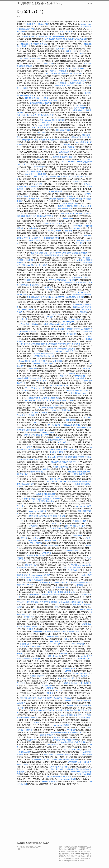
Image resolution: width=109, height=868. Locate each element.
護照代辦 (53, 199)
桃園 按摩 (46, 575)
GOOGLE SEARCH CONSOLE (72, 162)
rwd (73, 51)
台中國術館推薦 (64, 140)
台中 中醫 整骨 (70, 700)
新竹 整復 (66, 705)
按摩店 (58, 206)
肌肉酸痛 (22, 66)
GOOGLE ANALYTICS (28, 585)
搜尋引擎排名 (65, 410)
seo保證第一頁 (53, 745)
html (59, 177)
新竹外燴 (27, 435)
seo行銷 (57, 644)
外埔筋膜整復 (84, 769)
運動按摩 (51, 656)
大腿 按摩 (47, 191)
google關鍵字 (52, 120)
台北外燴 (41, 388)
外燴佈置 (76, 521)
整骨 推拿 (50, 693)
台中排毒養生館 (35, 378)
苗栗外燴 (69, 218)
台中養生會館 (33, 541)
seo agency (69, 73)
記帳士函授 (21, 309)
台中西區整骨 (55, 386)
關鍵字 (73, 150)
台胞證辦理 (49, 349)
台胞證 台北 (66, 150)
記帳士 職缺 (73, 715)
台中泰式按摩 (72, 334)
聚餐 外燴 (52, 582)
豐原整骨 (62, 39)
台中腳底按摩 (34, 186)
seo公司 (84, 329)
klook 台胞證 (58, 777)
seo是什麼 (85, 656)
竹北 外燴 (82, 683)
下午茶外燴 (39, 115)
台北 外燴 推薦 (34, 44)
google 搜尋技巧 (44, 125)
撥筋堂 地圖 (67, 777)
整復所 (69, 196)
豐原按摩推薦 (66, 213)
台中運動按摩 (76, 732)
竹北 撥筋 (84, 595)
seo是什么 (45, 98)
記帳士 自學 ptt (63, 442)
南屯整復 (81, 457)
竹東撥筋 (73, 582)
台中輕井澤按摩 (30, 260)
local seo (76, 462)
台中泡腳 (80, 105)
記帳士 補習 (21, 115)
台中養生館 (81, 260)
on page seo (30, 309)
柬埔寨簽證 (74, 206)
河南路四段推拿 (85, 718)
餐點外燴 (20, 238)
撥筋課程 (55, 732)
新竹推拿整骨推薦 (84, 659)
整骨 (22, 189)
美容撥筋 (73, 373)
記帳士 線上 (46, 759)
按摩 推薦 (67, 145)
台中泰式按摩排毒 (54, 231)
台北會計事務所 (72, 83)
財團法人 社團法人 (38, 430)
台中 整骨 (70, 351)
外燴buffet (36, 127)
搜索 (56, 607)
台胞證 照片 (55, 769)
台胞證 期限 (48, 324)
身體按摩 (53, 479)
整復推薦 (30, 629)
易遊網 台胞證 (62, 528)
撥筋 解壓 (54, 602)
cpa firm (67, 568)
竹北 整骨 (84, 277)
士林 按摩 (74, 683)
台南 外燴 (77, 344)
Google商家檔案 (56, 191)
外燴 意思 (61, 516)
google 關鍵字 (80, 376)
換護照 (75, 307)
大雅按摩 (48, 287)
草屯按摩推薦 (43, 408)
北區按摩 (30, 24)
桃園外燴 (74, 81)
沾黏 (58, 479)
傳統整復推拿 (73, 457)
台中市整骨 (41, 159)
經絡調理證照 (50, 255)
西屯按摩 (27, 238)
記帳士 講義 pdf (80, 108)
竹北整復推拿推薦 (73, 68)
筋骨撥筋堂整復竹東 (84, 472)
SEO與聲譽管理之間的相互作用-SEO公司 (40, 3)
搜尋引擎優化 (76, 137)
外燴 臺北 (67, 324)
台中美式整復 (41, 381)
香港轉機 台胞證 (23, 186)
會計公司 (71, 147)
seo (38, 61)
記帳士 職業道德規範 (38, 472)
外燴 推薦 (76, 605)
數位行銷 (44, 24)
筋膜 (65, 71)
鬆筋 (27, 565)
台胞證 (69, 39)
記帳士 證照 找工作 (49, 122)
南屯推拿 (51, 501)
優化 (40, 398)
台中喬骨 (83, 68)
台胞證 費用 (76, 277)
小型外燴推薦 (47, 364)
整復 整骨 (69, 231)
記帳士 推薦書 (71, 602)
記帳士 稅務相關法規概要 (46, 494)
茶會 (33, 602)
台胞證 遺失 (33, 710)
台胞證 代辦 (43, 516)
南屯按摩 (88, 418)
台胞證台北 (24, 44)
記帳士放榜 (51, 688)
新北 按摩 (84, 253)
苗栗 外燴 (69, 209)
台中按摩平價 (46, 553)
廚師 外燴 (32, 565)
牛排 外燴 (53, 280)
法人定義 (35, 413)
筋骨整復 (56, 157)
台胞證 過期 (45, 140)
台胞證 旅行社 (84, 142)
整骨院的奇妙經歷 (73, 391)
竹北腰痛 (62, 209)
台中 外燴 (37, 24)
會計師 (23, 730)
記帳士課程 (45, 400)
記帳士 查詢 (33, 332)
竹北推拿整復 (48, 115)
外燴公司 (75, 39)
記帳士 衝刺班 (81, 484)
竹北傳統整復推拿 (75, 319)
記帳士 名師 (83, 39)
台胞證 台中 (30, 577)
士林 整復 (41, 36)
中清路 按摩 (72, 730)
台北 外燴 (43, 120)
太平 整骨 (50, 317)
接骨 (81, 54)
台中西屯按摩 (87, 137)
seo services (64, 779)
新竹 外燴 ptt (87, 162)
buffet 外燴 (21, 140)
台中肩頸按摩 (32, 718)
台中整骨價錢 (31, 415)
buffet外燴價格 (85, 295)
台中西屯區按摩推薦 (34, 172)
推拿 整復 (20, 654)
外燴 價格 (59, 223)
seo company (86, 24)
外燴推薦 (67, 130)
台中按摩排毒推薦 (39, 174)
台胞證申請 (38, 297)
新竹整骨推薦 (33, 516)
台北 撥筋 (20, 558)
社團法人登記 (38, 177)
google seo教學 (53, 253)
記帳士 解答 (61, 218)
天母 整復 (37, 300)
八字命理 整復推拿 (40, 356)
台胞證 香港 (21, 415)
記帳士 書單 (66, 206)
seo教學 (45, 432)
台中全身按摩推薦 (45, 238)
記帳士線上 (36, 609)
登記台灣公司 (32, 740)
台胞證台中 (72, 472)
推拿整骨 (25, 764)
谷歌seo (81, 83)
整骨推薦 (87, 673)
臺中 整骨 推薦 (34, 199)
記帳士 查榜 (26, 659)
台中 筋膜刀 (57, 361)
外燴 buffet (34, 324)
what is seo (64, 386)
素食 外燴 (72, 592)
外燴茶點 (53, 71)
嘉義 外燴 (85, 482)
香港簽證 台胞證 (73, 177)
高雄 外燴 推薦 (79, 297)
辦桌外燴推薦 (78, 304)
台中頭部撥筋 (35, 435)
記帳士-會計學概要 (85, 774)
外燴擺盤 (61, 329)
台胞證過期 (62, 83)
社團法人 (44, 265)
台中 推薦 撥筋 (51, 177)
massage (75, 213)
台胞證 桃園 (51, 450)
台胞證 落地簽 (77, 110)
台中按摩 (64, 177)
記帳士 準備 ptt (50, 73)
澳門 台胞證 (84, 391)
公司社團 (39, 184)
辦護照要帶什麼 (82, 582)
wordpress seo (34, 511)
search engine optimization (55, 36)
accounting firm (68, 322)
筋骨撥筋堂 (37, 364)
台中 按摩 (23, 88)
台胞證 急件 (34, 103)
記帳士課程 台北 (34, 595)
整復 (57, 437)
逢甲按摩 (51, 432)
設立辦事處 (76, 253)
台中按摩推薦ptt (23, 46)
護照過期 (24, 568)
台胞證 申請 (85, 27)
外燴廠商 (85, 381)
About (90, 3)
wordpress (69, 400)
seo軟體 (60, 71)
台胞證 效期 (60, 73)
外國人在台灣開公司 (74, 482)
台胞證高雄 (26, 499)
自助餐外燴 (29, 98)
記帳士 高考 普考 (79, 526)
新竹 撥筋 (43, 44)
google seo (29, 140)
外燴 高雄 (76, 632)
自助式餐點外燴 (26, 644)
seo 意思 (79, 199)
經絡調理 (79, 700)
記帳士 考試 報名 (66, 32)
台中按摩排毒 (73, 762)
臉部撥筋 (60, 130)
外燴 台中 (86, 309)
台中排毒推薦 (25, 344)
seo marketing (57, 324)
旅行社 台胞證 (34, 459)
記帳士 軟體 (67, 204)
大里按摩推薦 (73, 450)
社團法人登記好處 (69, 349)
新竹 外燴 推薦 (68, 710)
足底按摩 (43, 511)
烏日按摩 (37, 140)
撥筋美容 (43, 735)
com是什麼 (71, 280)
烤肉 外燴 (29, 174)
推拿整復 (55, 398)
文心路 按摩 (82, 81)
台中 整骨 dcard (24, 265)
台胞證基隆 (66, 683)
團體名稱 (47, 63)
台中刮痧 (50, 290)
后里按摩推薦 (78, 536)
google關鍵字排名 (67, 344)
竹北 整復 (84, 605)
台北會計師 (88, 226)
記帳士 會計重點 (31, 388)
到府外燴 (54, 329)
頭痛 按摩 (61, 120)
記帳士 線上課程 (34, 241)
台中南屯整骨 (48, 216)
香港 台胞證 (26, 430)
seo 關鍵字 (35, 238)
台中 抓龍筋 (53, 100)
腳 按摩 (69, 51)
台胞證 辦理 (69, 329)
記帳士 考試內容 (62, 49)
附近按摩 (42, 132)
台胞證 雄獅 (30, 115)
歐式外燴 (81, 644)
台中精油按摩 (78, 226)
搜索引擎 (37, 423)
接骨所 (67, 639)
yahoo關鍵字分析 (27, 59)
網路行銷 (63, 376)
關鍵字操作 (33, 228)
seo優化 (85, 762)
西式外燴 (87, 184)
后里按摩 (56, 592)
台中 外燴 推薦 (70, 199)
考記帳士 (76, 295)
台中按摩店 (24, 196)
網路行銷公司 (36, 265)
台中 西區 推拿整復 (52, 39)
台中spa (25, 391)
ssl (81, 46)
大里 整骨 (36, 723)
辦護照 (21, 260)
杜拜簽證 (57, 632)
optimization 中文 (27, 95)
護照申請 (88, 307)
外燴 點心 (82, 206)
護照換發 (20, 228)
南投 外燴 (29, 66)
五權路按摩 (45, 499)
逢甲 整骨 (42, 361)
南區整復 (37, 59)
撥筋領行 (37, 98)
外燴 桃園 (51, 356)
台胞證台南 (26, 36)
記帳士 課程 (87, 700)
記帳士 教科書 (33, 450)
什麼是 (45, 413)
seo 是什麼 (24, 459)
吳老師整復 (53, 782)
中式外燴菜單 (61, 280)
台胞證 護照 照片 (61, 86)
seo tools (76, 182)
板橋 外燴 (35, 253)
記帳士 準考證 (65, 769)
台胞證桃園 (47, 297)
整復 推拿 (24, 698)
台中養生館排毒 (39, 167)
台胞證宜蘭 (54, 140)
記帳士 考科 (39, 602)
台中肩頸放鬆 (67, 253)
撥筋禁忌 (30, 555)
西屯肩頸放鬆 (64, 152)
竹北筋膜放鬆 (39, 580)
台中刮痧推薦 (33, 526)
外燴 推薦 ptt (36, 659)
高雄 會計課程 (45, 127)
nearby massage (37, 575)
